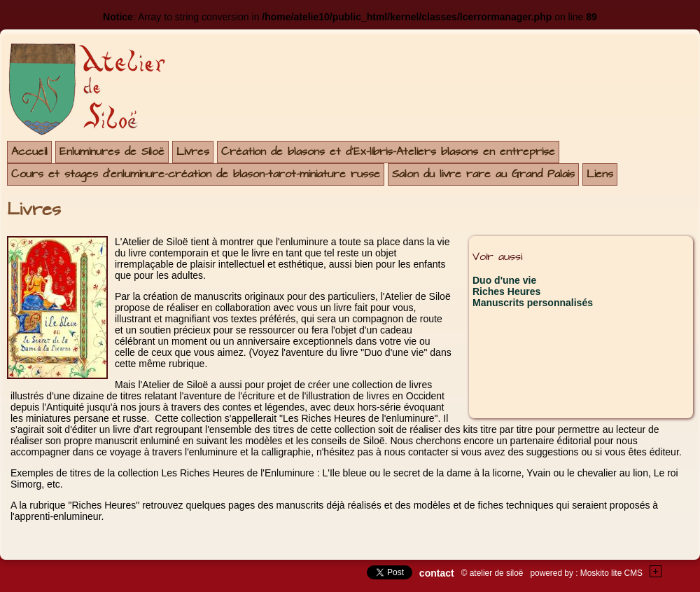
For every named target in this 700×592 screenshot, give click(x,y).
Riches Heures (506, 291)
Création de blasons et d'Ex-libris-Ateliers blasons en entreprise (388, 152)
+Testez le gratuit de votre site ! (656, 571)
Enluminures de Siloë (112, 152)
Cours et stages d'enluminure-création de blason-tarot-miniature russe (196, 174)
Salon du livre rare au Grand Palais (483, 174)
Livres (193, 152)
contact (437, 573)
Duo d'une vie (504, 280)
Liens (600, 174)
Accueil (29, 152)
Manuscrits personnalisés (533, 303)
